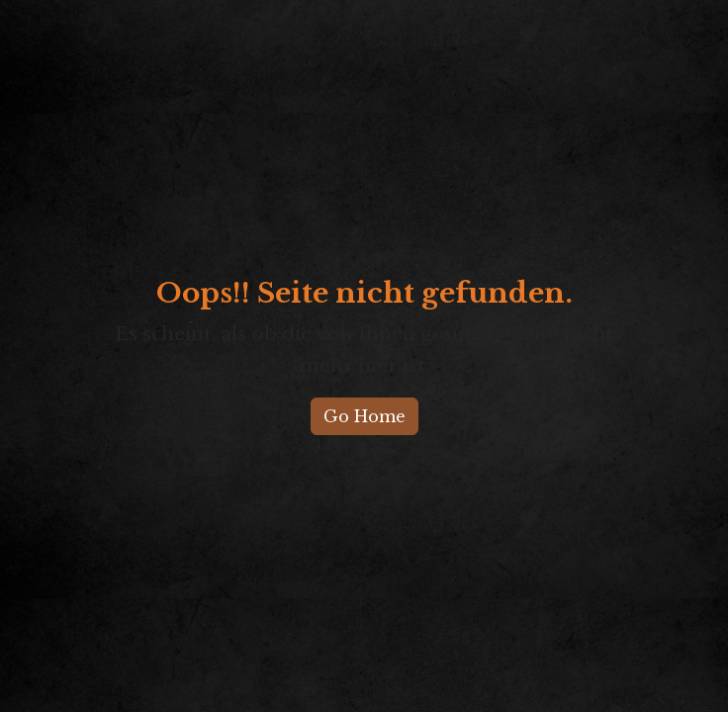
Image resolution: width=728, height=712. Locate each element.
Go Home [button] (364, 416)
